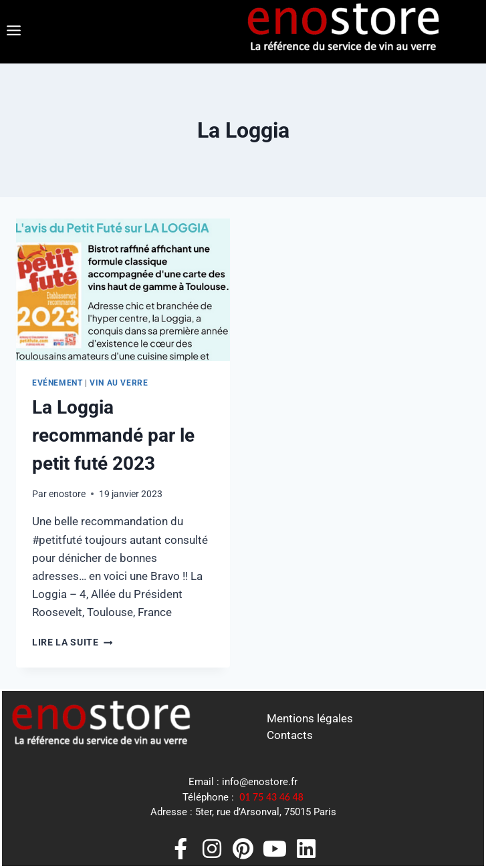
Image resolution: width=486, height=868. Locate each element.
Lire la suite (72, 642)
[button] (13, 31)
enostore (67, 494)
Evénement (57, 383)
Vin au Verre (119, 383)
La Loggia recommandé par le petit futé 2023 (113, 435)
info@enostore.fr (260, 782)
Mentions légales (310, 718)
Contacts (290, 735)
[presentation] (123, 290)
